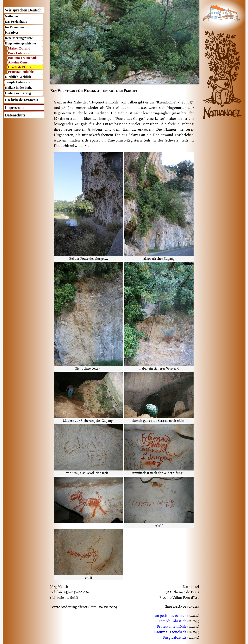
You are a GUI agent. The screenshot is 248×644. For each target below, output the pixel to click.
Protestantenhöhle (21, 72)
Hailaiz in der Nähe (19, 88)
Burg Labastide (19, 53)
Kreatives (12, 33)
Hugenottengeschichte (21, 43)
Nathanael (12, 16)
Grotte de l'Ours (20, 67)
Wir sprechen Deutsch (23, 10)
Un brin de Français (22, 100)
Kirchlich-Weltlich (18, 77)
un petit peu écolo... (171, 616)
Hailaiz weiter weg (18, 93)
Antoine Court (18, 62)
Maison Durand (19, 48)
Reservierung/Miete (19, 38)
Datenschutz (15, 115)
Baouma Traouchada (23, 58)
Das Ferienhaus (16, 22)
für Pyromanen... (17, 27)
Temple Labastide (18, 82)
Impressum (14, 108)
